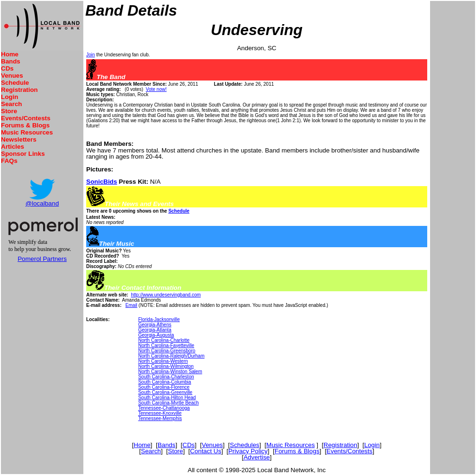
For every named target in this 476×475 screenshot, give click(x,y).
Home (10, 54)
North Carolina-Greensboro (167, 351)
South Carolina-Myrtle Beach (169, 403)
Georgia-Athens (155, 325)
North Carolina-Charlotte (164, 340)
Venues (12, 76)
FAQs (9, 161)
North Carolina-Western (163, 361)
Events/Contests (26, 118)
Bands (11, 61)
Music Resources (27, 132)
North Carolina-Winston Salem (170, 372)
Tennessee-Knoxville (160, 413)
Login (9, 97)
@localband (42, 203)
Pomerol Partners (42, 259)
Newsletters (19, 139)
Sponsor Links (23, 154)
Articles (13, 147)
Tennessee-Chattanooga (164, 408)
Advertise (257, 457)
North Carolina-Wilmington (166, 366)
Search (11, 104)
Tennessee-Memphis (160, 418)
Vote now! (156, 89)
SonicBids (102, 182)
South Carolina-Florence (164, 387)
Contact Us (206, 451)
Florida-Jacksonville (159, 319)
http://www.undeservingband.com (166, 295)
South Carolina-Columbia (165, 382)
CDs (7, 68)
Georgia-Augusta (156, 335)
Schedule (15, 83)
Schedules (244, 445)
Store (9, 111)
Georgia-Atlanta (155, 330)
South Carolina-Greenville (166, 392)
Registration (19, 90)
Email (131, 305)
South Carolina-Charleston (166, 377)
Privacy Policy (248, 451)
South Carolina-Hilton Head (167, 398)
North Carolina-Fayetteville (166, 345)
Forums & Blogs (25, 125)
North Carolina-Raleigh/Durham (171, 356)
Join (90, 55)
